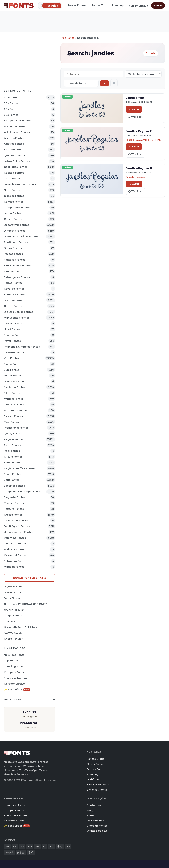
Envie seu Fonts (97, 790)
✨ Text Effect (17, 690)
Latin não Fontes (15, 405)
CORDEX (10, 621)
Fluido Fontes (13, 364)
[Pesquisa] (52, 6)
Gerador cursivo (14, 684)
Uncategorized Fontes (18, 532)
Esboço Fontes (13, 416)
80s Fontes (11, 115)
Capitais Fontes (14, 173)
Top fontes (11, 661)
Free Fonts (67, 38)
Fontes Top (99, 6)
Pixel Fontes (12, 422)
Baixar (134, 109)
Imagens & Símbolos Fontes (22, 347)
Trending (118, 6)
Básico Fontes (13, 150)
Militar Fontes (13, 376)
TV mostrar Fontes (16, 520)
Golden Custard (14, 592)
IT (44, 846)
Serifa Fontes (13, 462)
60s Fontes (11, 109)
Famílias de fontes (99, 785)
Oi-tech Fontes (14, 323)
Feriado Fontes (14, 335)
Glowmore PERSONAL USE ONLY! (25, 604)
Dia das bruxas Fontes (18, 312)
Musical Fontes (14, 399)
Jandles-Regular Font (141, 131)
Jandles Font (135, 98)
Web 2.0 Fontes (14, 549)
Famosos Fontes (15, 260)
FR (37, 846)
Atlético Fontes (14, 144)
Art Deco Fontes (15, 126)
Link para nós (95, 821)
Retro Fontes (12, 445)
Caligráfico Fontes (16, 167)
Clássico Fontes (14, 196)
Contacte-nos (96, 805)
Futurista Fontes (15, 294)
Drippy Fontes (13, 248)
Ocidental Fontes (15, 555)
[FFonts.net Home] (19, 6)
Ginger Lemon (13, 616)
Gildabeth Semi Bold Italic (21, 627)
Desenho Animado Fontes (21, 184)
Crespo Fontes (13, 219)
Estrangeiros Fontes (17, 277)
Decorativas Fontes (17, 225)
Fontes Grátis (95, 759)
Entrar (158, 5)
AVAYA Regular (14, 633)
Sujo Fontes (12, 370)
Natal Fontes (12, 190)
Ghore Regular (13, 639)
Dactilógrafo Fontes (17, 526)
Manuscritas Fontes (17, 318)
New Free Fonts (14, 655)
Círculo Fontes (13, 457)
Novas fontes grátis (30, 578)
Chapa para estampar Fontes (23, 491)
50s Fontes (11, 103)
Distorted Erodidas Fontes (21, 236)
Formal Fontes (13, 283)
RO (30, 846)
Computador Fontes (17, 207)
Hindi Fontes (12, 329)
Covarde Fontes (14, 289)
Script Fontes (13, 474)
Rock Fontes (12, 451)
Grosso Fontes (13, 515)
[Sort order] (81, 83)
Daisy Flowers (13, 598)
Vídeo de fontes (97, 826)
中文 (60, 846)
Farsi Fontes (12, 271)
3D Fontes (11, 97)
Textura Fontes (14, 509)
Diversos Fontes (14, 381)
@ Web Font (135, 117)
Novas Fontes (77, 6)
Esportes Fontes (14, 486)
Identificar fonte (15, 805)
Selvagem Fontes (15, 561)
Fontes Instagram (15, 678)
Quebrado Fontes (15, 155)
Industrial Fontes (15, 352)
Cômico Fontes (14, 202)
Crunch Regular (14, 610)
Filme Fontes (12, 393)
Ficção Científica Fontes (19, 468)
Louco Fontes (13, 213)
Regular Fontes (14, 439)
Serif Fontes (12, 480)
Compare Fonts (14, 672)
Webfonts (93, 779)
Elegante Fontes (15, 497)
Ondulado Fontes (15, 544)
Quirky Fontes (13, 434)
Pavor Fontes (12, 341)
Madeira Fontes (14, 567)
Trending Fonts (14, 666)
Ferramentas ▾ (138, 6)
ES (22, 846)
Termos (92, 815)
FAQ (90, 810)
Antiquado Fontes (16, 410)
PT (51, 846)
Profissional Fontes (16, 428)
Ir (104, 83)
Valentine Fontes (15, 538)
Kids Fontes (12, 358)
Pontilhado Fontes (16, 242)
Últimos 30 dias (97, 831)
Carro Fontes (12, 178)
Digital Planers (13, 586)
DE (15, 846)
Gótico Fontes (13, 300)
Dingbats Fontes (15, 231)
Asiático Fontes (14, 138)
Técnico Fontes (14, 503)
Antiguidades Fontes (18, 121)
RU (68, 846)
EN (7, 846)
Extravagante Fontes (18, 266)
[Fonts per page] (143, 74)
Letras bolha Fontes (17, 161)
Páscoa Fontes (13, 254)
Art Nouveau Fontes (17, 132)
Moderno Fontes (15, 387)
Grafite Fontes (13, 306)
